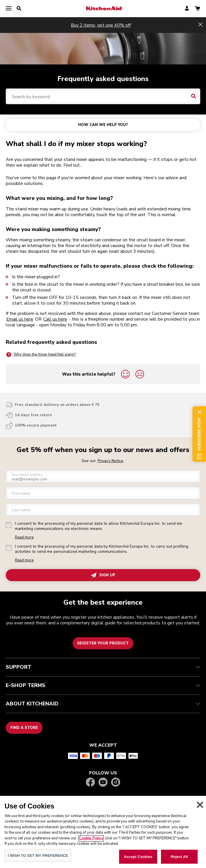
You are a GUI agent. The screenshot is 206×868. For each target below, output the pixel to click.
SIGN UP (103, 575)
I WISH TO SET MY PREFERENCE (38, 861)
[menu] (9, 9)
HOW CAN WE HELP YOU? (103, 125)
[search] (19, 9)
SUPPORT (103, 667)
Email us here (20, 319)
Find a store (24, 728)
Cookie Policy (91, 844)
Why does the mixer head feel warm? (41, 355)
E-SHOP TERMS (103, 685)
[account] (187, 9)
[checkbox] (9, 525)
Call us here (55, 319)
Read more (24, 537)
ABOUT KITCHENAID (103, 704)
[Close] (200, 810)
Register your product (103, 643)
